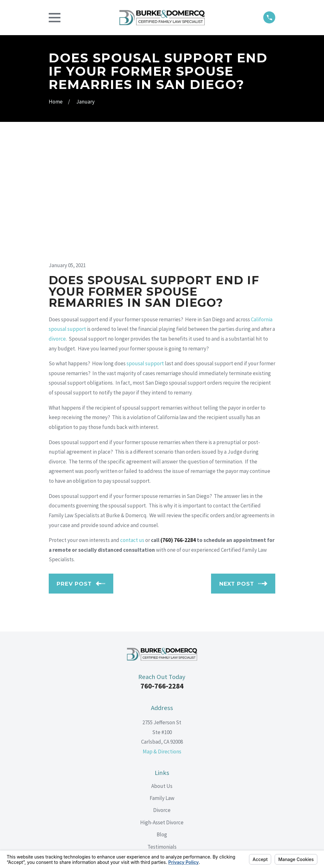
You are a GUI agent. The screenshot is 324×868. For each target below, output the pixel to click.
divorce (57, 231)
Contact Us (162, 751)
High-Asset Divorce (162, 715)
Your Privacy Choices (128, 848)
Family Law (162, 690)
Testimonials (162, 739)
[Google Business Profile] (177, 785)
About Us (162, 678)
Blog (162, 727)
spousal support (145, 256)
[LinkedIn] (162, 785)
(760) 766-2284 (178, 432)
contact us (132, 432)
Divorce (162, 702)
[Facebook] (147, 785)
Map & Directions (162, 644)
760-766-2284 (162, 578)
